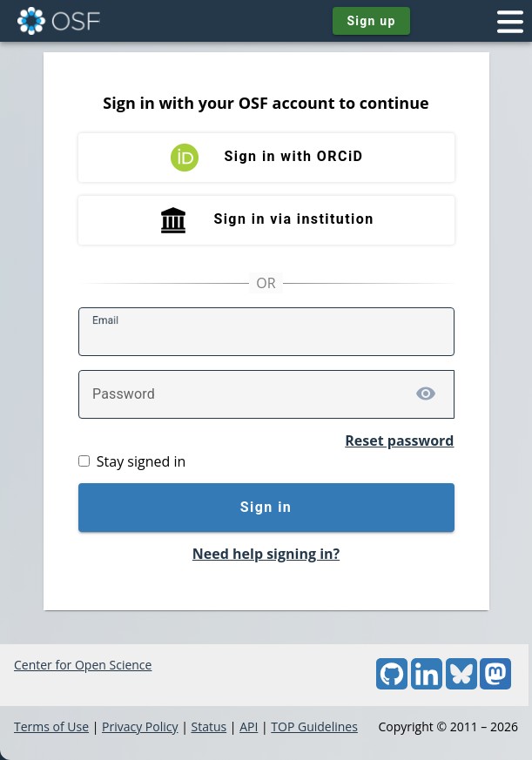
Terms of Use (51, 726)
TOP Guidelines (314, 726)
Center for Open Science (83, 665)
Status (209, 726)
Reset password (399, 441)
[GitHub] (392, 685)
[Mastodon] (495, 685)
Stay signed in (141, 461)
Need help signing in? (266, 554)
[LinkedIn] (427, 685)
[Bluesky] (461, 685)
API (249, 726)
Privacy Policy (140, 726)
